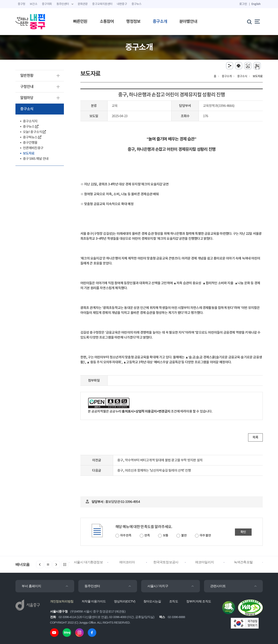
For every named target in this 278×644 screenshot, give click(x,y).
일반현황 (27, 76)
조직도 (174, 601)
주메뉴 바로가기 (139, 0)
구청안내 (27, 87)
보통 (165, 536)
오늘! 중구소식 (34, 132)
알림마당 (27, 98)
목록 (255, 437)
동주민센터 (92, 586)
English (256, 4)
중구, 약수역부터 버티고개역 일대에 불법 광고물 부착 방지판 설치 (160, 460)
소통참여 (107, 22)
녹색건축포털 (243, 562)
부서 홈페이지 (31, 586)
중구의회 (47, 4)
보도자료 (29, 153)
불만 (184, 536)
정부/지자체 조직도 (199, 601)
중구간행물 (30, 143)
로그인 (243, 4)
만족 (147, 536)
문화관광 (83, 4)
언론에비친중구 (33, 148)
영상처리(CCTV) (125, 601)
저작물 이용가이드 (94, 601)
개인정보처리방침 (62, 601)
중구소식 (27, 109)
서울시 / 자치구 (158, 586)
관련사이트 (218, 586)
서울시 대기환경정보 (88, 562)
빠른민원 (80, 22)
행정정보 (133, 22)
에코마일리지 (205, 562)
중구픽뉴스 (32, 137)
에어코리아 (127, 562)
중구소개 (160, 22)
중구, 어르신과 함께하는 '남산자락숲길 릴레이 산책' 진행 (154, 471)
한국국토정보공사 (166, 562)
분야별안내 (188, 22)
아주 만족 (126, 536)
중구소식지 (30, 121)
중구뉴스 (31, 127)
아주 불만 (205, 536)
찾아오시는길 (152, 601)
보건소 (33, 4)
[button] (56, 565)
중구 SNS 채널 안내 (36, 159)
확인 (243, 532)
